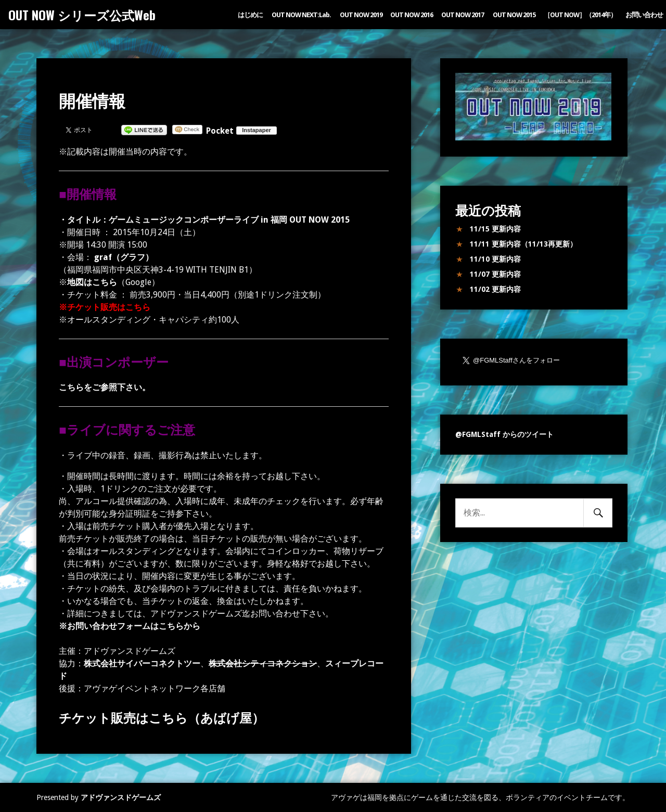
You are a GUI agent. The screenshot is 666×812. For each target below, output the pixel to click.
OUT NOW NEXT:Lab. (301, 15)
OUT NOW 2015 (514, 15)
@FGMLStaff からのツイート (504, 434)
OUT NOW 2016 (412, 15)
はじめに (250, 15)
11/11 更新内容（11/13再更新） (523, 244)
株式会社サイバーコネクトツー (142, 663)
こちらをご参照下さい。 (105, 387)
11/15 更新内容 (495, 229)
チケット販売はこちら (109, 307)
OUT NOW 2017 (463, 15)
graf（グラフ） (123, 257)
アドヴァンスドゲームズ (121, 797)
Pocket (220, 131)
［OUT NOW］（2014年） (580, 15)
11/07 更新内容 (495, 274)
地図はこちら (92, 282)
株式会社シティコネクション (263, 663)
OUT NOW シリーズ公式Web (82, 15)
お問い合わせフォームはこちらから (134, 626)
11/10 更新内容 (495, 259)
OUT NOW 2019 (361, 15)
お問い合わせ (644, 15)
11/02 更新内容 (495, 289)
